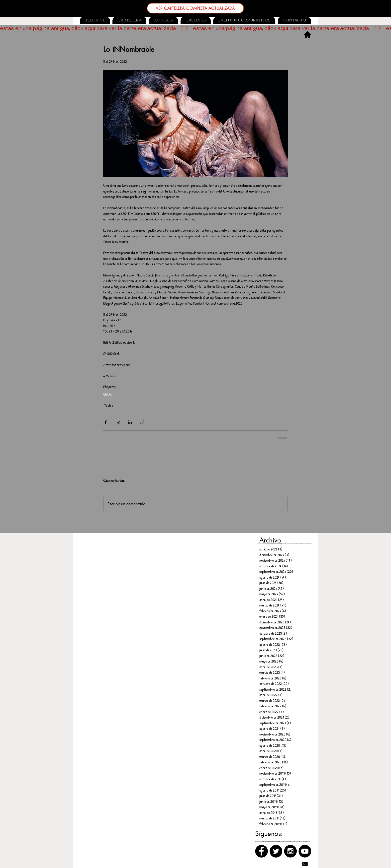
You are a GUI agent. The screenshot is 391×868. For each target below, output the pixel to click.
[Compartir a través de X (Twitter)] (118, 422)
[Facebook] (261, 851)
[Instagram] (290, 851)
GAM (107, 394)
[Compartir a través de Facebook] (106, 422)
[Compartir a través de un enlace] (142, 422)
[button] (196, 20)
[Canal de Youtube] (305, 851)
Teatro (109, 405)
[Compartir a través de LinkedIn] (130, 422)
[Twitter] (276, 851)
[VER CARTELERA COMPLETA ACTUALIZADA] (195, 8)
